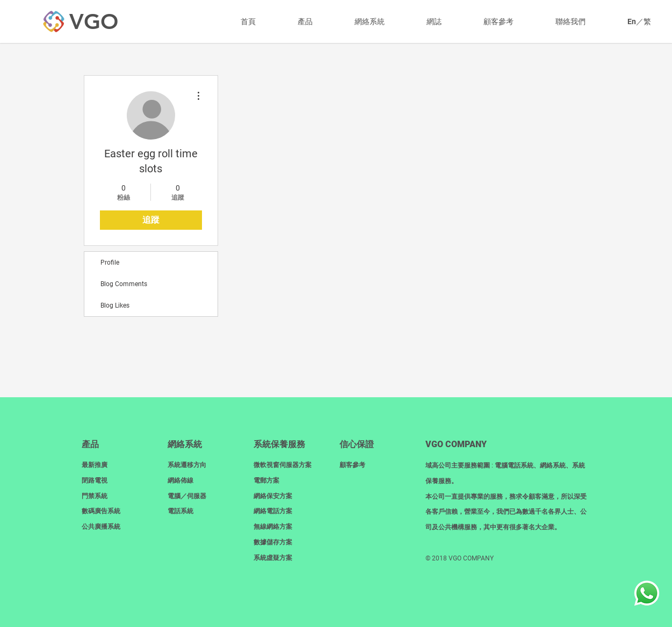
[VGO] (93, 21)
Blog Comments (124, 284)
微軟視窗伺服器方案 (283, 465)
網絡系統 (185, 444)
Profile (110, 263)
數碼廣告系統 (101, 511)
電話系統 (180, 511)
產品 (90, 444)
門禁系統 (95, 496)
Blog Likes (115, 305)
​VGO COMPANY (456, 444)
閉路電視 (95, 480)
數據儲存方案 (273, 542)
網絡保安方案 (273, 496)
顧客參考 (352, 465)
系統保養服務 (279, 444)
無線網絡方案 (273, 527)
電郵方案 (266, 480)
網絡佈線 (180, 480)
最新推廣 (95, 465)
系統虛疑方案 (273, 558)
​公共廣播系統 (101, 527)
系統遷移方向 (187, 465)
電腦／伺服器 (187, 496)
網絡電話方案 (273, 511)
